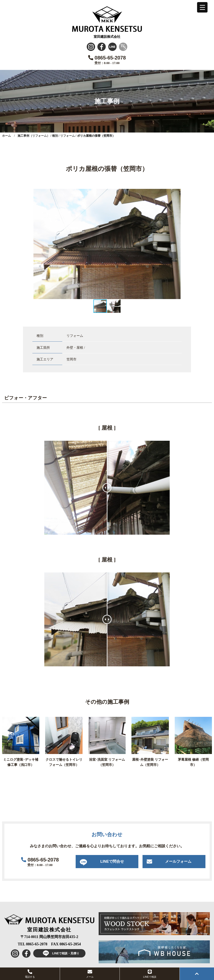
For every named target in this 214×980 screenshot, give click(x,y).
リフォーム (68, 136)
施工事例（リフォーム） (34, 136)
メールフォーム (178, 861)
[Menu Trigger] (202, 7)
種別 (55, 136)
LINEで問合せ (112, 861)
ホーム (6, 136)
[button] (177, 193)
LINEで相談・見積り (59, 953)
